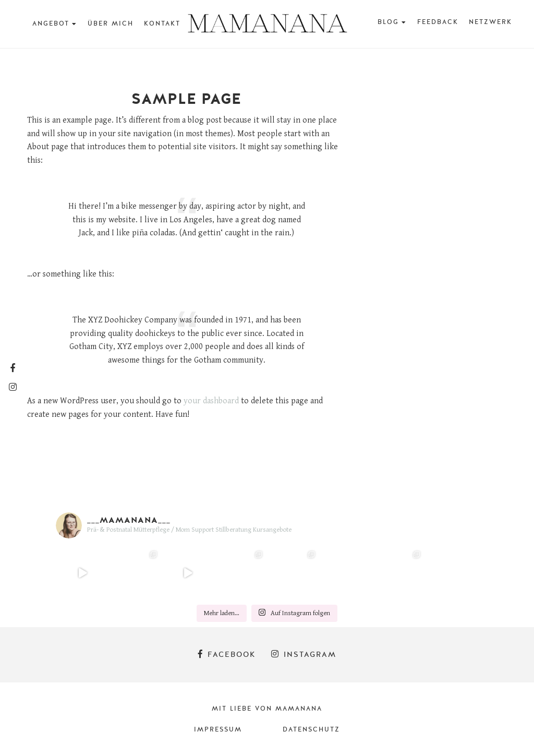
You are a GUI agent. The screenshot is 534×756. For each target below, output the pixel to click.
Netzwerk (490, 22)
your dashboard (211, 401)
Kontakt (162, 23)
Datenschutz (311, 729)
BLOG (388, 22)
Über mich (111, 23)
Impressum (218, 729)
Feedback (438, 22)
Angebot (51, 23)
